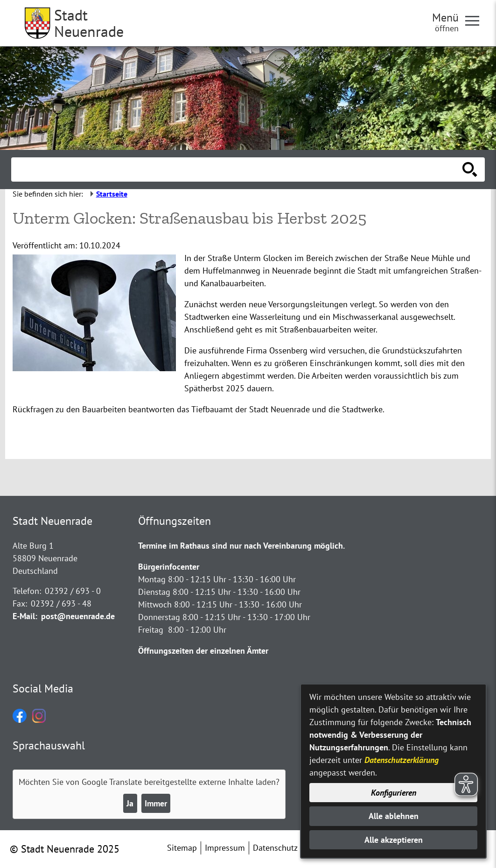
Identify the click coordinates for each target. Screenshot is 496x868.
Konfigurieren (394, 793)
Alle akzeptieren (394, 840)
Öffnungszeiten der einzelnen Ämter (203, 651)
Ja (130, 803)
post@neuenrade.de (78, 616)
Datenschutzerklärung (402, 760)
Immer (156, 803)
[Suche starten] (470, 169)
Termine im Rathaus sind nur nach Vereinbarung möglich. (241, 546)
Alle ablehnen (394, 816)
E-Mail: (25, 616)
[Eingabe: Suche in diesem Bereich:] (238, 169)
